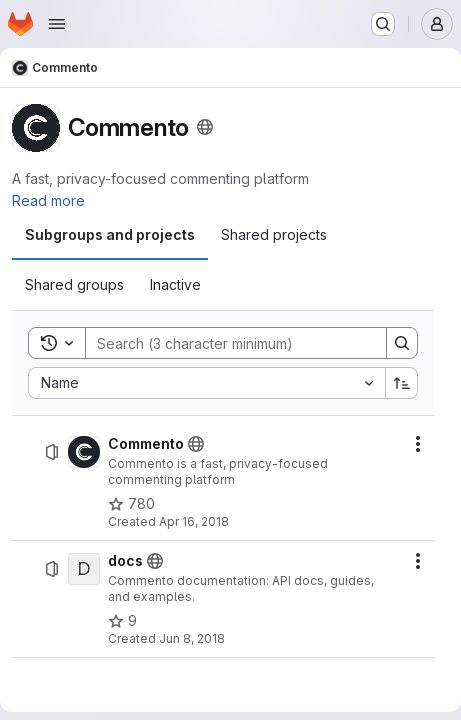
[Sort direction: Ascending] (402, 383)
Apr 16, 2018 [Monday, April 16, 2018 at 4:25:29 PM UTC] (194, 521)
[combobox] (206, 383)
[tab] (110, 235)
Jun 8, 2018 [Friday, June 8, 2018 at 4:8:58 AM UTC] (192, 638)
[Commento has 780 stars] (131, 504)
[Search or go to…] (383, 24)
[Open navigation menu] (57, 24)
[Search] (226, 343)
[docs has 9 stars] (122, 621)
